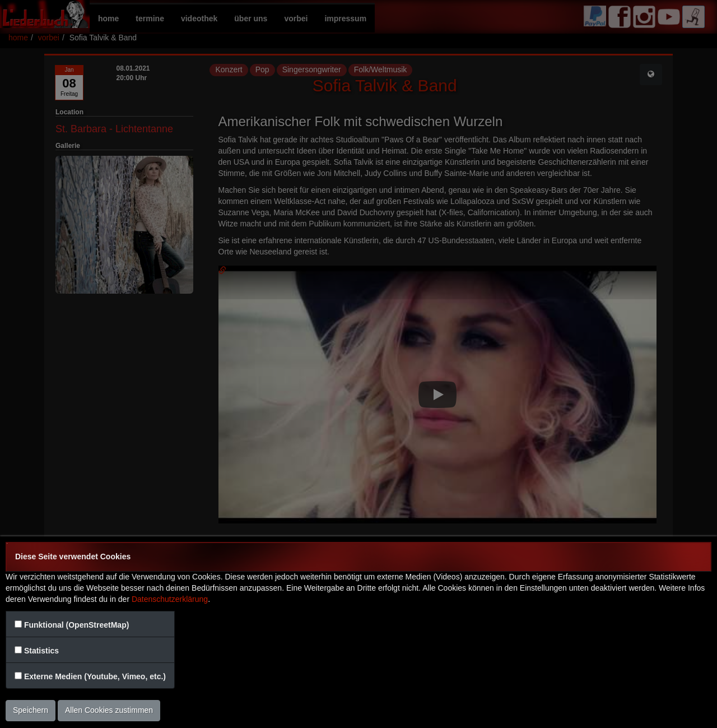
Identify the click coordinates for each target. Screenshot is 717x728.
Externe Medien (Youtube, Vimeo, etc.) (95, 676)
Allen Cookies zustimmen (109, 710)
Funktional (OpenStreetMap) (76, 625)
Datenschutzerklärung (170, 599)
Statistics (41, 651)
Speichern (31, 710)
